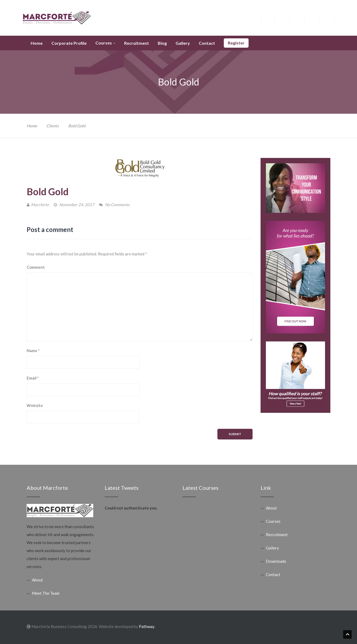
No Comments (117, 205)
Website (35, 405)
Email (33, 378)
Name (33, 350)
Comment (36, 267)
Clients (53, 126)
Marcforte (40, 205)
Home (32, 126)
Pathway (147, 626)
